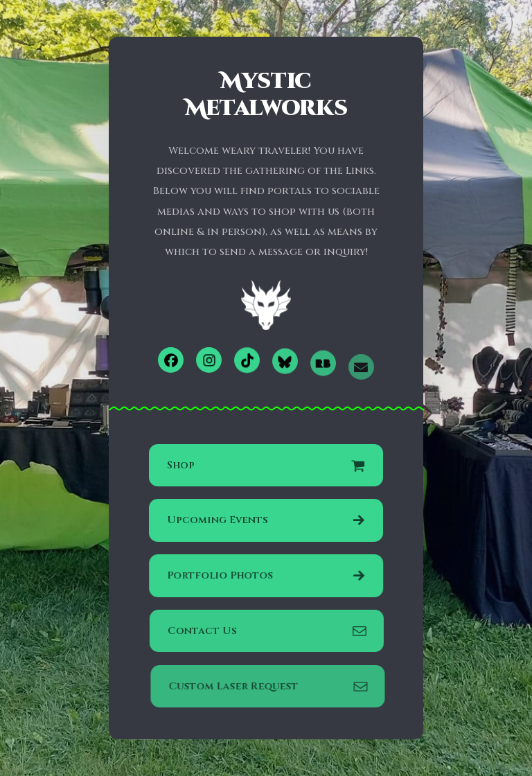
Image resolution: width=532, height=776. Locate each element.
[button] (171, 360)
